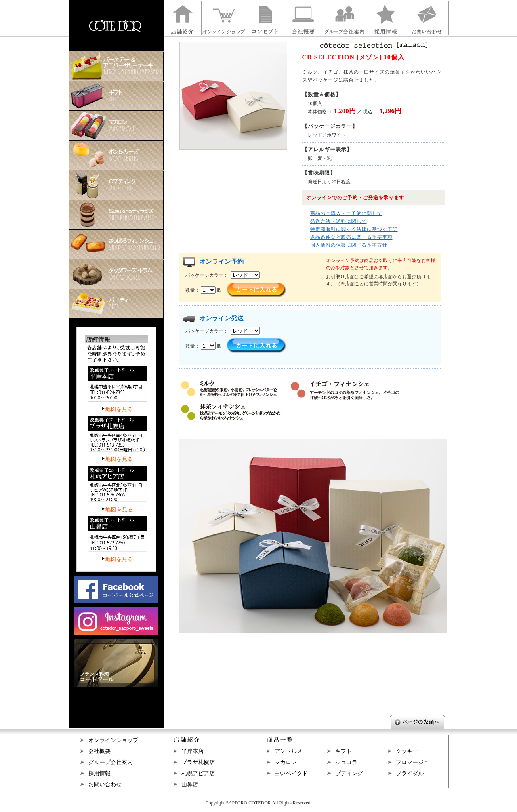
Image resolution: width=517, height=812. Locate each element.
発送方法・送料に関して (339, 221)
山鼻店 (190, 784)
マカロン (286, 762)
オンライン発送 (221, 318)
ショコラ (346, 762)
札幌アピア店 (198, 773)
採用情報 (99, 773)
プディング (349, 773)
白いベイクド (291, 773)
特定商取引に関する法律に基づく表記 (354, 229)
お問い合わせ (105, 784)
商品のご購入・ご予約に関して (346, 213)
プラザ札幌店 (198, 762)
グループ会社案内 (111, 762)
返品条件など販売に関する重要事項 (351, 237)
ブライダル (410, 773)
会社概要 (99, 751)
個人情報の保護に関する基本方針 (349, 245)
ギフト (343, 751)
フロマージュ (412, 762)
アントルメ (288, 751)
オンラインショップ (113, 740)
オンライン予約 (221, 261)
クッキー (407, 751)
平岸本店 (193, 751)
